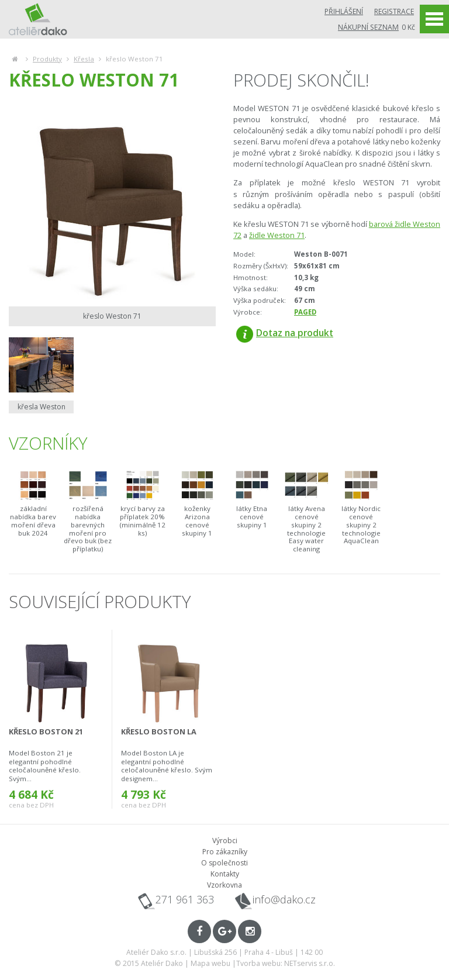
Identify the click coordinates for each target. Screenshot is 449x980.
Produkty (47, 59)
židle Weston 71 (277, 235)
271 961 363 (185, 899)
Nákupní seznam (368, 27)
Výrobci (225, 841)
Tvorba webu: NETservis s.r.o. (286, 963)
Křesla (84, 59)
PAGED (305, 312)
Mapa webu (210, 963)
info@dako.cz (284, 900)
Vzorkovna (224, 885)
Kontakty (225, 874)
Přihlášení (344, 11)
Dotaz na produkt (285, 333)
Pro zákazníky (225, 852)
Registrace (394, 11)
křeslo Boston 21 (46, 731)
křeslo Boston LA (159, 731)
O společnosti (224, 863)
